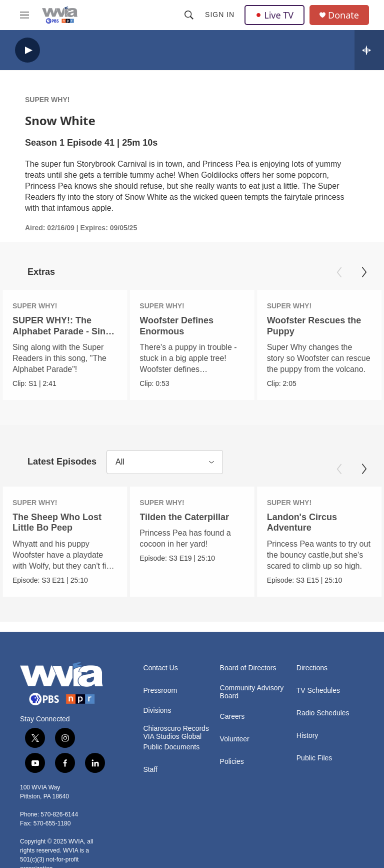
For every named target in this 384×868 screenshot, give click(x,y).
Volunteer (235, 739)
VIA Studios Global (172, 737)
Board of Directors (248, 668)
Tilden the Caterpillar (187, 517)
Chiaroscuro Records (176, 729)
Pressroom (160, 691)
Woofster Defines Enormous (176, 326)
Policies (232, 762)
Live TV (274, 15)
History (307, 736)
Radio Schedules (323, 713)
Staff (150, 770)
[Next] (364, 272)
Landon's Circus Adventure (300, 522)
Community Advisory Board (252, 692)
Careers (232, 717)
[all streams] (369, 50)
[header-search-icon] (189, 15)
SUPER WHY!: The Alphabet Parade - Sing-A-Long (63, 331)
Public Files (314, 758)
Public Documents (171, 747)
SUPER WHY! (47, 100)
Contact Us (160, 668)
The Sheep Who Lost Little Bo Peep (57, 522)
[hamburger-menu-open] (24, 15)
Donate (343, 15)
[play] (27, 50)
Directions (312, 668)
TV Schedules (318, 691)
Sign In (220, 15)
